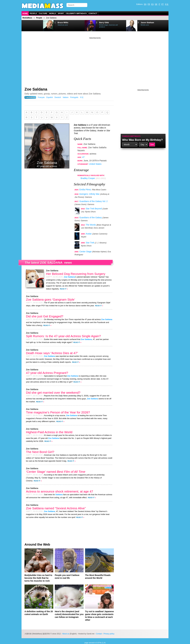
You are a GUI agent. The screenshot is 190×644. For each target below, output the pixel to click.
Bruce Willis (63, 23)
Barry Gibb (104, 23)
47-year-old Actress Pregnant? (47, 373)
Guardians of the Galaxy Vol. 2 (94, 201)
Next (37, 26)
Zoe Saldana (36, 89)
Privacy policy (109, 634)
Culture (43, 14)
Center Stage (86, 252)
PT (162, 4)
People (33, 14)
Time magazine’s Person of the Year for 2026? (58, 412)
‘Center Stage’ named (56, 472)
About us (66, 634)
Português (74, 97)
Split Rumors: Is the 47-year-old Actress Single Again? (63, 336)
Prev (29, 26)
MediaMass (27, 18)
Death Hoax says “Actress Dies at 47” (52, 353)
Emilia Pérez (85, 190)
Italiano (66, 97)
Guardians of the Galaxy (91, 217)
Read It (63, 289)
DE (156, 4)
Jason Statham (147, 23)
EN (145, 4)
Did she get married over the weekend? (53, 393)
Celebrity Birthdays (76, 14)
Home (25, 14)
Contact (93, 14)
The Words (91, 225)
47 (83, 157)
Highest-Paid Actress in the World (49, 432)
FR (149, 4)
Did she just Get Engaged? (45, 316)
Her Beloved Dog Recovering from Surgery (76, 274)
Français (41, 97)
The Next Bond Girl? (40, 452)
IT (159, 4)
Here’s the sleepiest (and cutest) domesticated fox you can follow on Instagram (69, 614)
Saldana (59, 495)
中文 (167, 4)
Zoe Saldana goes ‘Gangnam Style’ (50, 299)
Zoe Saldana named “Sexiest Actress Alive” (56, 508)
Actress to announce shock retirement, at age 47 (60, 491)
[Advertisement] (95, 60)
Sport (61, 14)
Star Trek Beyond (94, 209)
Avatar (89, 234)
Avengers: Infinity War (89, 194)
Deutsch (58, 97)
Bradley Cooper (88, 178)
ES (152, 4)
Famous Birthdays (131, 136)
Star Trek (90, 243)
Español (50, 97)
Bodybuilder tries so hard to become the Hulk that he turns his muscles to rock (38, 578)
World (52, 14)
